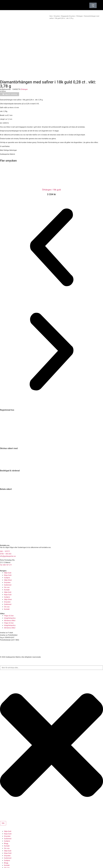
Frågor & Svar (9, 601)
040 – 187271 (5, 537)
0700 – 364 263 (6, 539)
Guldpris (7, 563)
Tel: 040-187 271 (6, 550)
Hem (51, 16)
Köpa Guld (8, 561)
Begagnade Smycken (68, 16)
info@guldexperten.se (8, 542)
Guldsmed (8, 570)
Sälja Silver (8, 566)
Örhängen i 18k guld (51, 175)
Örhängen (80, 16)
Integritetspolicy (10, 604)
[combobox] (51, 653)
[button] (51, 233)
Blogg (6, 829)
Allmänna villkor (10, 606)
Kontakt (7, 575)
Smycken (57, 16)
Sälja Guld (8, 558)
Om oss (7, 573)
